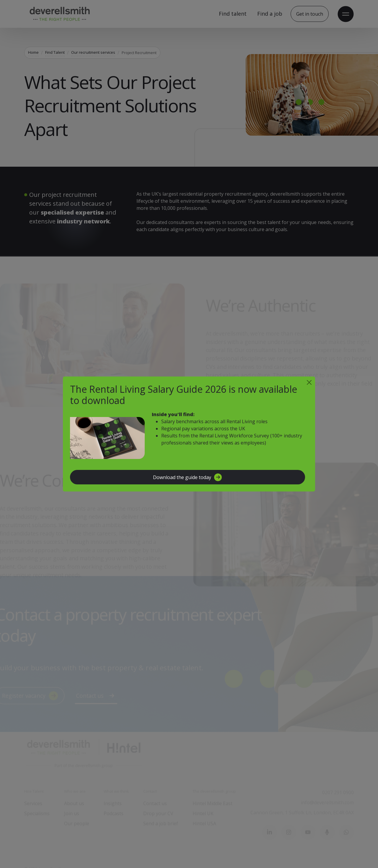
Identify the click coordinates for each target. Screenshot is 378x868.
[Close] (309, 382)
